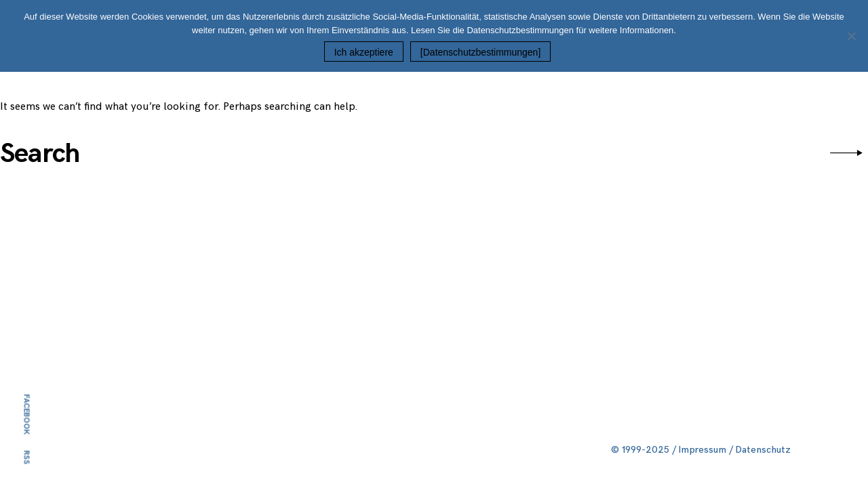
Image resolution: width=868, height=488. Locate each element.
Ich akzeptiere (364, 52)
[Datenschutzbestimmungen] (480, 52)
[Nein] (851, 36)
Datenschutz (763, 450)
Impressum (703, 450)
